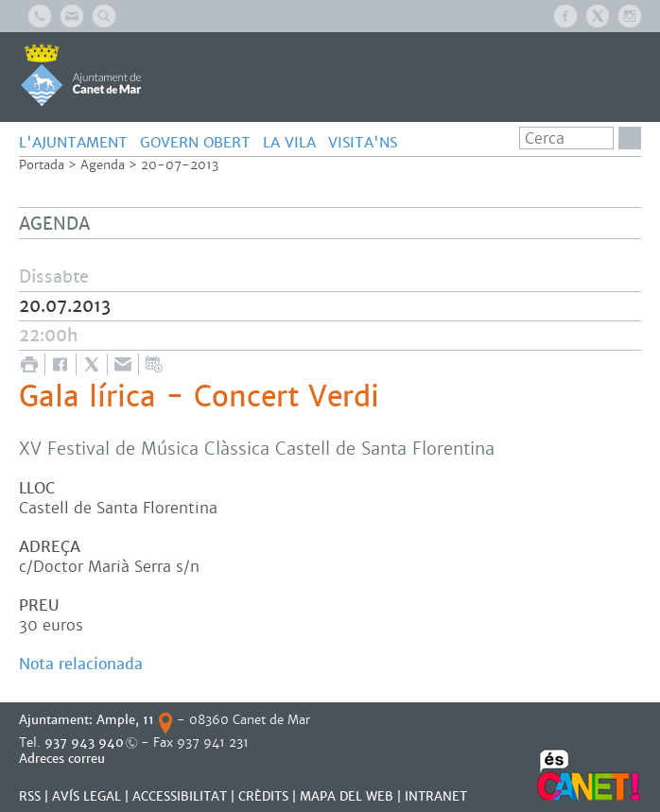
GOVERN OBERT (195, 142)
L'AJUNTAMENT (73, 142)
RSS (30, 796)
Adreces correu (64, 759)
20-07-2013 (180, 165)
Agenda (103, 165)
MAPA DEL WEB (347, 796)
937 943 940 (84, 743)
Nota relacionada (81, 664)
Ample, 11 (125, 720)
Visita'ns (363, 142)
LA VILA (289, 142)
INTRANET (436, 796)
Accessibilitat (180, 796)
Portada (42, 165)
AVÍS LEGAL (87, 796)
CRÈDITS (263, 796)
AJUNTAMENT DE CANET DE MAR (81, 75)
